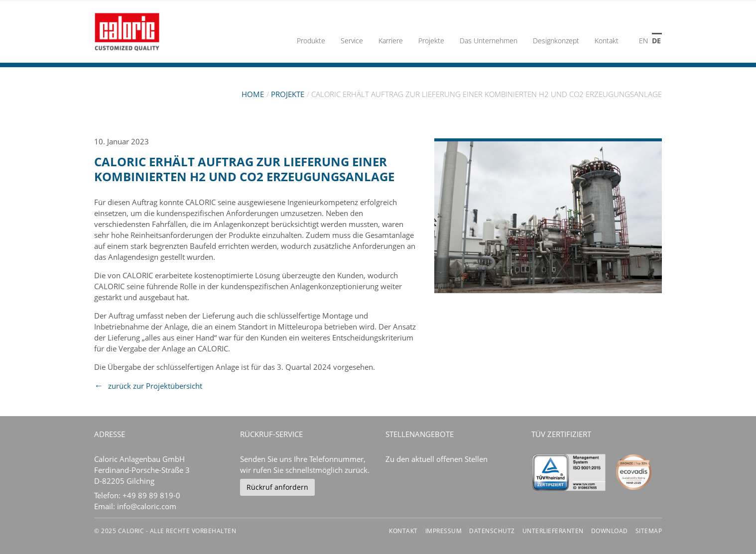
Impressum (444, 531)
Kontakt (403, 531)
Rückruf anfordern (277, 487)
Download (610, 531)
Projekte (288, 94)
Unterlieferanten (553, 531)
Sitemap (649, 531)
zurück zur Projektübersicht (155, 386)
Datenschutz (492, 531)
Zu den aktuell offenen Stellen (437, 459)
